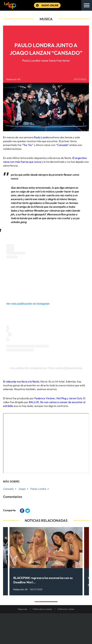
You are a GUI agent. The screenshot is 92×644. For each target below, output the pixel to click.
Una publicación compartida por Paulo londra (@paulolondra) (46, 368)
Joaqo (22, 489)
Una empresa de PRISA (46, 623)
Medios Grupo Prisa (46, 633)
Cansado (8, 489)
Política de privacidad (42, 609)
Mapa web (22, 609)
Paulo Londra (38, 489)
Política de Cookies (66, 609)
